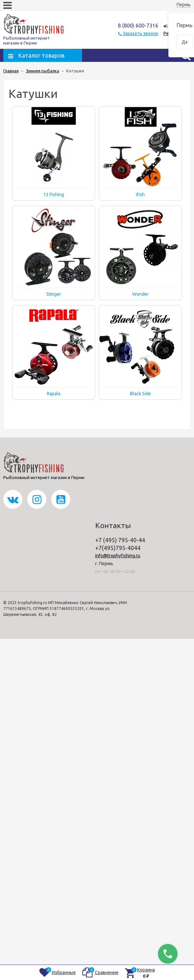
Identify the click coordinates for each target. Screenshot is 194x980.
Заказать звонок (140, 33)
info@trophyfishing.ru (118, 556)
